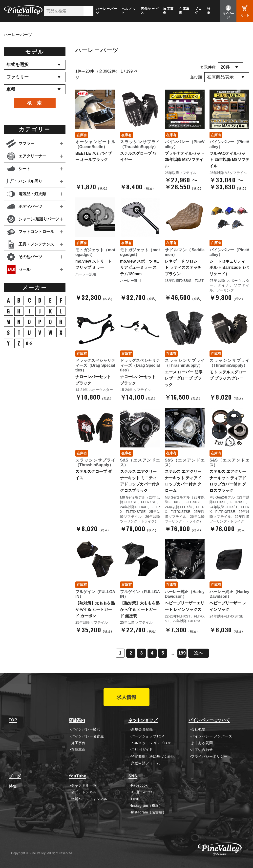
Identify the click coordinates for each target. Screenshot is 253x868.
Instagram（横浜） (147, 806)
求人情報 (126, 697)
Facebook (139, 785)
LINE (135, 799)
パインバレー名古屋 (87, 736)
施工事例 (169, 11)
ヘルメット (129, 11)
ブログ (198, 11)
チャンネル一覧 (84, 785)
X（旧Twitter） (144, 792)
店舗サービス (150, 11)
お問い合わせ (202, 750)
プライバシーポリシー (209, 756)
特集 (209, 11)
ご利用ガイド (142, 750)
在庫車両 (184, 11)
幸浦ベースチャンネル (89, 799)
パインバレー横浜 (86, 729)
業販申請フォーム (146, 763)
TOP (13, 720)
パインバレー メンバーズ (211, 736)
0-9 (29, 343)
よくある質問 (202, 743)
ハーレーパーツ (107, 11)
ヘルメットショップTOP (151, 743)
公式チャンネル (84, 792)
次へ (199, 653)
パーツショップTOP (148, 736)
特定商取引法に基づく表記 (153, 756)
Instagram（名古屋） (149, 812)
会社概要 (198, 729)
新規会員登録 (142, 729)
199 (182, 653)
